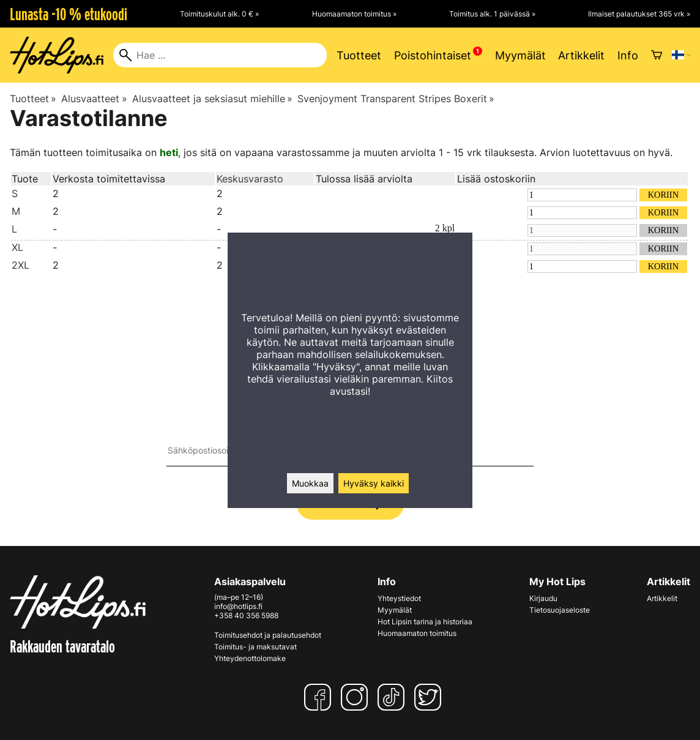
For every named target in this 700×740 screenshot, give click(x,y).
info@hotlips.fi (238, 606)
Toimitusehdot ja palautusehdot (268, 635)
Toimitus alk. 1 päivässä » (492, 14)
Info (628, 55)
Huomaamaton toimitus (417, 633)
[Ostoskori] (657, 55)
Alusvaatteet (94, 99)
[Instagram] (357, 697)
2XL (20, 265)
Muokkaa (310, 483)
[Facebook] (320, 697)
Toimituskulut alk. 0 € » (219, 14)
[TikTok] (393, 697)
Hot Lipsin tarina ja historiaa (425, 622)
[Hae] (220, 55)
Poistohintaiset (433, 55)
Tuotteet (359, 55)
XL (17, 247)
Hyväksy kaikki (374, 483)
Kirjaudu (543, 598)
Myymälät (520, 55)
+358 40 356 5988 (246, 615)
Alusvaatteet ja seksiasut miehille (212, 99)
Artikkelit (581, 55)
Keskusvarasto (250, 179)
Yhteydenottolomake (250, 658)
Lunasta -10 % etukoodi (69, 14)
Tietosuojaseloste (560, 610)
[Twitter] (430, 697)
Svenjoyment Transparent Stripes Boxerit (396, 99)
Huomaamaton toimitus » (354, 14)
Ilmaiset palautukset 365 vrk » (639, 14)
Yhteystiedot (399, 598)
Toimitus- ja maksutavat (255, 647)
